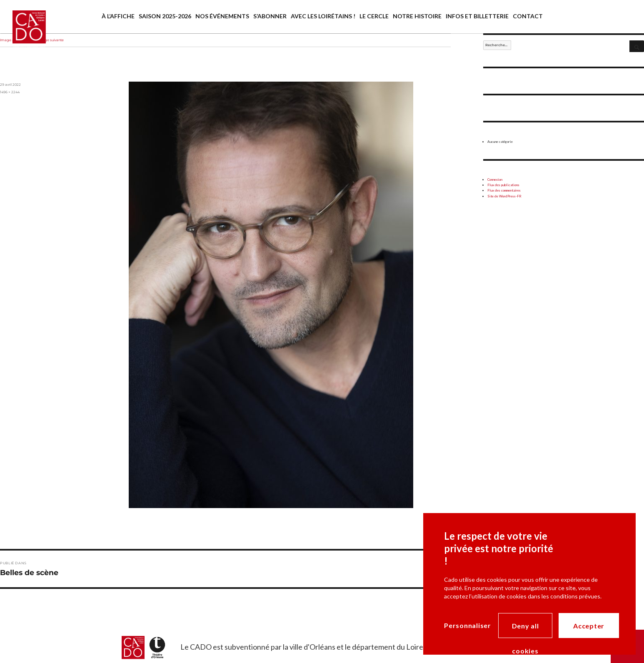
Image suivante (51, 40)
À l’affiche (118, 16)
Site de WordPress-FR (504, 196)
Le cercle (374, 16)
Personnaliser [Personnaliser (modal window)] (468, 625)
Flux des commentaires (504, 190)
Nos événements (222, 16)
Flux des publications (503, 185)
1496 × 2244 (10, 92)
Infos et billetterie (477, 16)
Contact (528, 16)
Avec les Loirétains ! (323, 16)
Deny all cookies (525, 630)
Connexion (495, 179)
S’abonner (270, 16)
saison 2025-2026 (165, 16)
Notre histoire (417, 16)
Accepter (589, 626)
